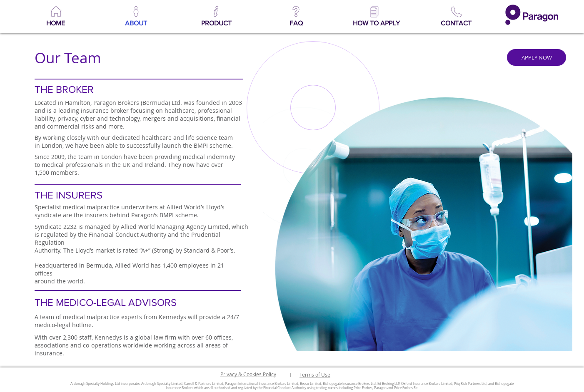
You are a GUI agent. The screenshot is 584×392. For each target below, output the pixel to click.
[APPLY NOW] (537, 57)
